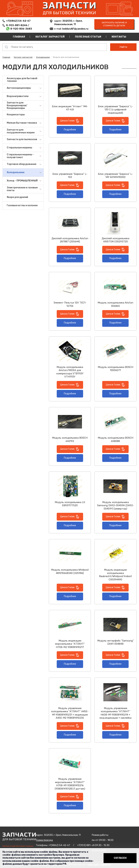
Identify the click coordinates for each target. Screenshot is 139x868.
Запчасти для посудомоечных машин (21, 131)
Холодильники (43, 57)
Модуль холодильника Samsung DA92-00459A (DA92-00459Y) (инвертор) (116, 505)
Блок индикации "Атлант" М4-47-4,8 (70, 108)
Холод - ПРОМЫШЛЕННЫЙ (22, 181)
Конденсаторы (16, 115)
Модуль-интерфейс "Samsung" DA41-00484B (116, 642)
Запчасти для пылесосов (22, 139)
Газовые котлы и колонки (22, 205)
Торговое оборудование (22, 164)
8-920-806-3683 (21, 29)
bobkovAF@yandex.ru (75, 29)
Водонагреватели (18, 96)
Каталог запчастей (50, 37)
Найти (123, 47)
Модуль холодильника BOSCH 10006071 (116, 369)
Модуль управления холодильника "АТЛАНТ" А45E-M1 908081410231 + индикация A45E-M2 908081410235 (70, 713)
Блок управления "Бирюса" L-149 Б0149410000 (115, 176)
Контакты (119, 37)
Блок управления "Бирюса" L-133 (70, 176)
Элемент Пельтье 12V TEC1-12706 (70, 304)
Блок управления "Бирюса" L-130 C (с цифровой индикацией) (115, 110)
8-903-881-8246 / (18, 25)
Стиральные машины (19, 148)
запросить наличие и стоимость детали (114, 24)
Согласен (120, 858)
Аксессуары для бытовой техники (22, 80)
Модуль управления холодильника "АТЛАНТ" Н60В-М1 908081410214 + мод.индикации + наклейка (116, 713)
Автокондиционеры (19, 88)
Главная (19, 37)
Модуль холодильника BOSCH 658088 (116, 439)
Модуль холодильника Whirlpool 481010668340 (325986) (70, 571)
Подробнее (70, 130)
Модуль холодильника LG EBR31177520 (70, 504)
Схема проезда (44, 840)
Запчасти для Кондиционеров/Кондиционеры (17, 105)
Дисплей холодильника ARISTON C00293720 (116, 240)
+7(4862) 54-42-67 (18, 21)
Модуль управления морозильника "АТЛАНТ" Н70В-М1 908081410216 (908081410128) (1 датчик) (70, 784)
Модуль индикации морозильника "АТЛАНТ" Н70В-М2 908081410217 (70, 644)
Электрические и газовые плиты (22, 189)
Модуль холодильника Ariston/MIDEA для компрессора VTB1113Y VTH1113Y (70, 372)
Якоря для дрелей (17, 197)
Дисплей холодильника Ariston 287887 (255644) (70, 240)
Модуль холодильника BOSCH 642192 (70, 439)
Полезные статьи (88, 37)
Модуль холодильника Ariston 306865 (115, 304)
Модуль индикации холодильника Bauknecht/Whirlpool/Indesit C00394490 (116, 575)
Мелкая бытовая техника (22, 123)
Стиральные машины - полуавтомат (20, 156)
